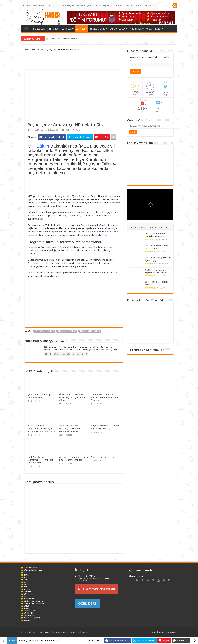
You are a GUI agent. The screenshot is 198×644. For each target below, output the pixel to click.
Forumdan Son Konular (147, 350)
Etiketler (163, 227)
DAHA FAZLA (154, 29)
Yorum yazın (81, 130)
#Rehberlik (28, 613)
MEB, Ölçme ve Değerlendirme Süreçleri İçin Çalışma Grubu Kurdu (41, 429)
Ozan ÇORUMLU (37, 130)
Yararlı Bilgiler (84, 6)
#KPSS (27, 580)
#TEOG (27, 572)
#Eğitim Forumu (31, 568)
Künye (151, 632)
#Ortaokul (28, 594)
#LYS (26, 577)
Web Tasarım (70, 632)
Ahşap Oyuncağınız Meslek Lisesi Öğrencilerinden (74, 458)
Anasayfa (30, 49)
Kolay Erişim (67, 6)
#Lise (26, 596)
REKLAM (149, 6)
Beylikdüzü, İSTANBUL (85, 576)
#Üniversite (29, 599)
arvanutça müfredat (44, 331)
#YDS (26, 587)
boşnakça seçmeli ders (90, 331)
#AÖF (26, 584)
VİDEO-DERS (98, 29)
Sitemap (173, 632)
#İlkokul (27, 591)
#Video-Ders (29, 611)
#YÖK (26, 608)
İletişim (158, 632)
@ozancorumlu (141, 570)
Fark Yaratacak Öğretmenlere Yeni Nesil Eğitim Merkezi (41, 460)
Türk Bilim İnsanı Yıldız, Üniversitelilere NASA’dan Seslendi (105, 397)
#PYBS (27, 589)
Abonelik (165, 632)
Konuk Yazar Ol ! (125, 6)
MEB (71, 247)
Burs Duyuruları (105, 6)
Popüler (143, 227)
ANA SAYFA (27, 28)
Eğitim (43, 146)
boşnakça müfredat (67, 331)
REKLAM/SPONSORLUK (97, 589)
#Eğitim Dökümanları (33, 570)
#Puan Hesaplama (32, 618)
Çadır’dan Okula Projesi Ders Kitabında (62, 38)
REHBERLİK (136, 29)
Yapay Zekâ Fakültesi (102, 457)
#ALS (26, 582)
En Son (133, 227)
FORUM (54, 29)
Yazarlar (53, 6)
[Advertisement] (74, 186)
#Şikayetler (29, 615)
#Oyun (27, 620)
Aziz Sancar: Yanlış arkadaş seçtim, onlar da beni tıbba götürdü (73, 429)
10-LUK (67, 29)
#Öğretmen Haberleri (33, 601)
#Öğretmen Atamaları (34, 603)
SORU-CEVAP (117, 29)
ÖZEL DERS (39, 29)
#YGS (26, 575)
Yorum (153, 227)
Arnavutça (110, 232)
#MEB (26, 606)
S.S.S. (139, 6)
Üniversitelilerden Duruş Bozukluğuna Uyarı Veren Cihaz (73, 397)
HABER (81, 29)
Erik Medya (83, 632)
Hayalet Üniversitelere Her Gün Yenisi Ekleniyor (105, 427)
